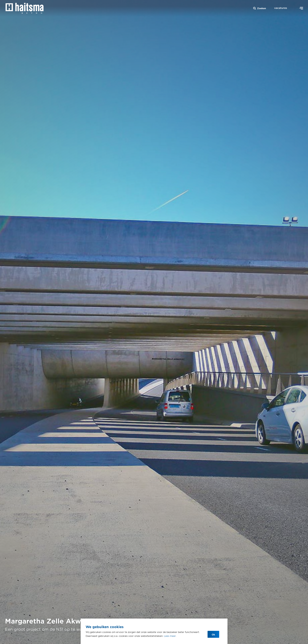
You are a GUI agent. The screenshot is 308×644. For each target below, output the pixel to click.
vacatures (281, 8)
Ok (213, 634)
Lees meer (170, 636)
